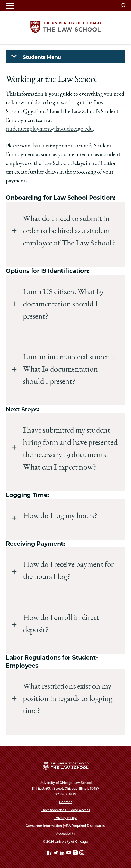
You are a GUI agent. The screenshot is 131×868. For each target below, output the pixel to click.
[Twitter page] (56, 854)
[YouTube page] (69, 854)
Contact (65, 802)
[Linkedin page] (63, 854)
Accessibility (66, 833)
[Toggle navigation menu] (10, 6)
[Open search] (123, 5)
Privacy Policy (65, 818)
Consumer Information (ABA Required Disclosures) (66, 826)
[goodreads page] (76, 854)
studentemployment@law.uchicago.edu (49, 129)
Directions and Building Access (66, 810)
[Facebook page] (50, 854)
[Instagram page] (82, 854)
